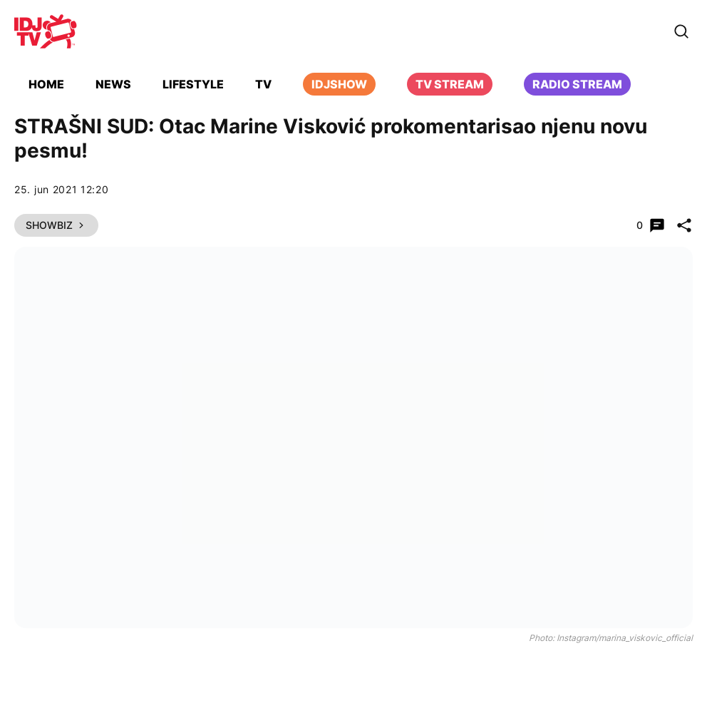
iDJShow (339, 84)
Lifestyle (193, 84)
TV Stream (450, 84)
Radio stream (577, 84)
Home (46, 84)
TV (263, 84)
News (113, 84)
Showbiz (56, 225)
